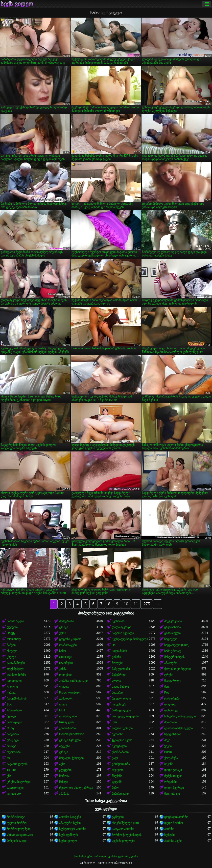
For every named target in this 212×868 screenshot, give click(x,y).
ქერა (63, 633)
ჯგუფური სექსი (122, 740)
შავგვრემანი (173, 621)
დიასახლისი (68, 716)
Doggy (11, 633)
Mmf (62, 710)
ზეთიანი (118, 734)
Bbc (9, 704)
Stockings (66, 657)
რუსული (118, 770)
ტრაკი (64, 627)
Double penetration (72, 734)
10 (126, 604)
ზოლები (118, 663)
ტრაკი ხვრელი (70, 740)
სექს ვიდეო (17, 4)
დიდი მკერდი (122, 627)
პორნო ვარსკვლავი (73, 681)
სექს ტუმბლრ (69, 835)
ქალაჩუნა (171, 758)
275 (147, 604)
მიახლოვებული (70, 693)
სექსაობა (118, 621)
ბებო (115, 788)
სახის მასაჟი (120, 687)
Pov (167, 693)
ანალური (171, 663)
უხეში (168, 746)
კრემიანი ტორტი (19, 782)
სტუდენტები (173, 734)
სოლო (116, 681)
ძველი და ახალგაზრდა (76, 788)
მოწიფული (14, 722)
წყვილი (12, 716)
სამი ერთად (173, 651)
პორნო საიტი (16, 817)
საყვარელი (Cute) (177, 645)
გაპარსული (172, 633)
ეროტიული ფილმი (125, 716)
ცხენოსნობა (173, 627)
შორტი (12, 746)
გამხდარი (66, 699)
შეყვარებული (121, 699)
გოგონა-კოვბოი (70, 639)
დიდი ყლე (14, 681)
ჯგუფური (65, 770)
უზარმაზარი (120, 752)
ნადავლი (171, 639)
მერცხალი (119, 746)
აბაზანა (64, 794)
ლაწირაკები (68, 645)
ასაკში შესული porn (125, 823)
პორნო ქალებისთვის (127, 835)
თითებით (66, 675)
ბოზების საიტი (17, 841)
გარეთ (12, 693)
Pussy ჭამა (67, 722)
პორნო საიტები (70, 817)
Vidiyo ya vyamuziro (20, 835)
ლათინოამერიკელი (178, 728)
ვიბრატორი (67, 728)
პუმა (62, 764)
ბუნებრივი (119, 675)
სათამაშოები (16, 663)
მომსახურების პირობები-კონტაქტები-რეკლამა (106, 856)
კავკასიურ (119, 704)
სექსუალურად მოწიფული (130, 639)
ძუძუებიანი (67, 621)
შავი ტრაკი (172, 794)
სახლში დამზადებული (180, 716)
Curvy (11, 728)
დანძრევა (171, 710)
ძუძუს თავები (173, 776)
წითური (117, 693)
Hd (114, 645)
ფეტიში (117, 782)
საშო (62, 651)
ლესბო (64, 687)
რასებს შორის (17, 699)
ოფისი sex (14, 794)
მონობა (64, 776)
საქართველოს (17, 764)
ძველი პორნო (17, 823)
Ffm (114, 722)
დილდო (170, 704)
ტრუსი (169, 675)
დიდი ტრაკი (173, 770)
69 (8, 758)
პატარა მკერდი (123, 633)
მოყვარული (173, 681)
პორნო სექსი (173, 841)
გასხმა (116, 657)
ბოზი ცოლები (121, 710)
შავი (167, 687)
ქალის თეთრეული (177, 669)
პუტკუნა (65, 746)
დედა (63, 704)
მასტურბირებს (174, 657)
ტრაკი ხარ (14, 710)
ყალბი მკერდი (122, 728)
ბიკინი (169, 764)
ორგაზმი (170, 782)
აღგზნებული (15, 669)
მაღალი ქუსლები (71, 758)
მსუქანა (117, 776)
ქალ (115, 758)
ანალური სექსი (70, 823)
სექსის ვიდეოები (123, 841)
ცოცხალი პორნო (176, 817)
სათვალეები (15, 788)
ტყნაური (118, 817)
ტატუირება (172, 699)
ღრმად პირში (16, 675)
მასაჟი (64, 782)
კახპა (63, 669)
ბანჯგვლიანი (121, 669)
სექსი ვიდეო (68, 841)
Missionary (14, 639)
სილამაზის (119, 651)
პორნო (169, 829)
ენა (9, 776)
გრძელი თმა (121, 764)
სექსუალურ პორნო (72, 829)
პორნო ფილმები (19, 829)
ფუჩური (12, 627)
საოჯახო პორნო (123, 829)
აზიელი (12, 651)
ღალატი (13, 740)
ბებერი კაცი (120, 794)
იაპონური (66, 663)
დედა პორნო (174, 823)
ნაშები (11, 645)
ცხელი (11, 657)
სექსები (169, 835)
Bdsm (168, 752)
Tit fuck (11, 770)
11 (136, 604)
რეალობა (14, 752)
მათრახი (170, 722)
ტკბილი (12, 687)
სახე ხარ (13, 734)
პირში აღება (15, 621)
